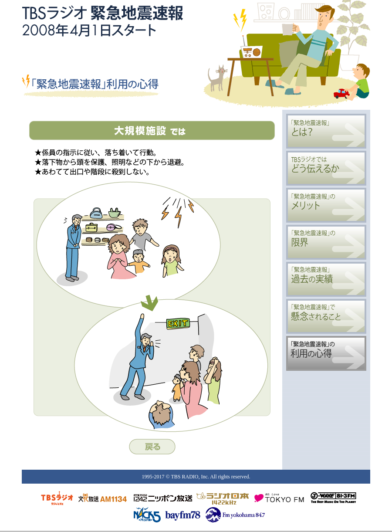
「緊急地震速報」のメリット (326, 205)
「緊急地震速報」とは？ (326, 131)
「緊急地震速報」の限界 (326, 242)
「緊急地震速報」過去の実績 (326, 279)
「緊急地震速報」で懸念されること (326, 316)
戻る (152, 447)
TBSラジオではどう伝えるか (326, 168)
